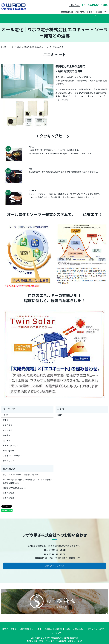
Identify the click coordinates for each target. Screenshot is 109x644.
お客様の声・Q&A (10, 443)
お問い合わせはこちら (55, 564)
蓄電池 (20, 17)
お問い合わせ (92, 17)
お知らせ (61, 413)
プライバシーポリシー (12, 453)
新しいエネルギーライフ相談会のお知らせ (21, 472)
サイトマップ (8, 458)
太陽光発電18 (9, 496)
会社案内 (76, 17)
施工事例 (63, 17)
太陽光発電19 (9, 491)
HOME (9, 17)
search (103, 17)
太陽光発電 (33, 17)
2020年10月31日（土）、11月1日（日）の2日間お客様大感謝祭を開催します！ (27, 479)
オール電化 (49, 17)
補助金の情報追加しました (14, 486)
